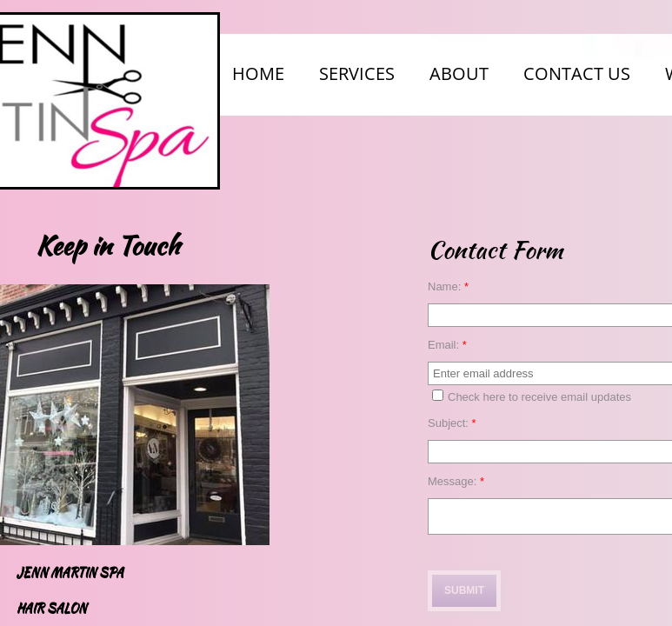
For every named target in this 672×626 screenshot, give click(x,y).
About (459, 73)
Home (258, 73)
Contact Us (577, 73)
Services (357, 73)
